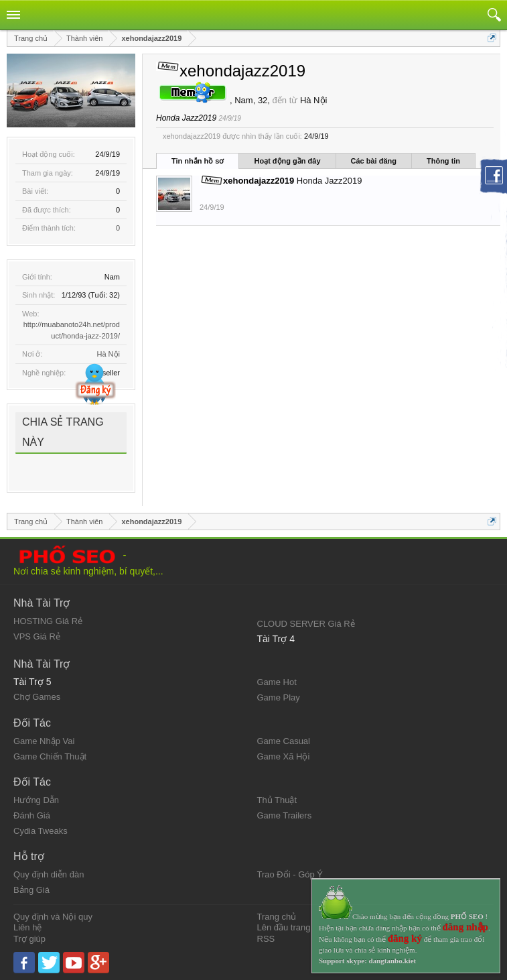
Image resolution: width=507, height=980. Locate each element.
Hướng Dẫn (36, 800)
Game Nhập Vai (44, 741)
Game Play (279, 697)
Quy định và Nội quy (53, 917)
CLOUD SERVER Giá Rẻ (306, 624)
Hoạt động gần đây (287, 161)
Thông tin (443, 161)
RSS (266, 939)
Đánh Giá (32, 815)
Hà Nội (108, 354)
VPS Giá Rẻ (37, 636)
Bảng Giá (31, 890)
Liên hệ (27, 927)
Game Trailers (285, 815)
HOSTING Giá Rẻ (48, 621)
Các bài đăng (374, 161)
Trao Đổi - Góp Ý (290, 874)
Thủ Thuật (277, 800)
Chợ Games (37, 697)
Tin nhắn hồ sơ (198, 161)
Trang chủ (277, 917)
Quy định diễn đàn (49, 874)
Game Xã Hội (284, 756)
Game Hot (277, 682)
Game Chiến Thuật (50, 756)
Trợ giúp (29, 939)
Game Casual (284, 741)
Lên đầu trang (284, 927)
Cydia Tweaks (41, 831)
